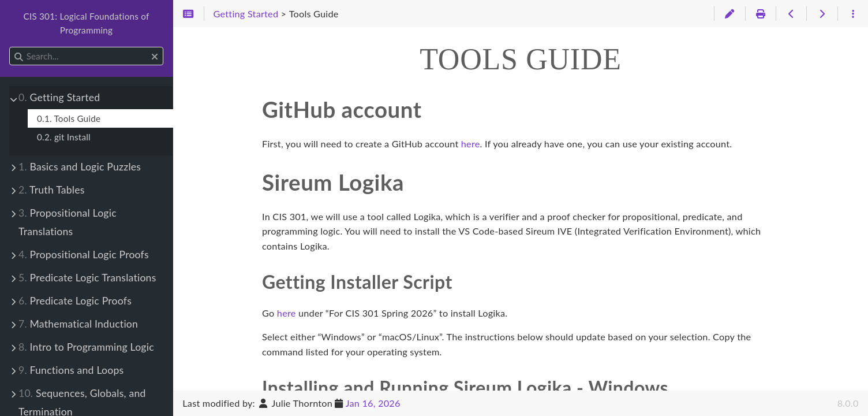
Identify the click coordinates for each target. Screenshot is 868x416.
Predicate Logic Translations (87, 278)
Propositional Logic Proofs (84, 255)
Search (10, 47)
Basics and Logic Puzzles (80, 167)
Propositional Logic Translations (68, 222)
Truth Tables (52, 190)
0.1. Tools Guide (69, 118)
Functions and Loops (71, 370)
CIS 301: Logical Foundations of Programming (86, 23)
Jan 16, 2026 (373, 403)
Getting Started (59, 97)
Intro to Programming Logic (86, 347)
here (471, 144)
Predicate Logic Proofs (75, 301)
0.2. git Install (64, 137)
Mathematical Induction (78, 324)
